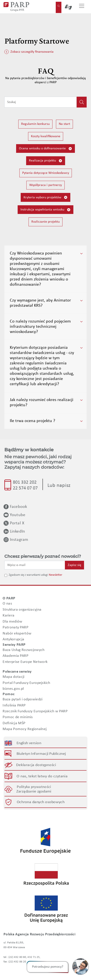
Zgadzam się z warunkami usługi (28, 575)
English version (29, 743)
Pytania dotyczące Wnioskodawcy (46, 173)
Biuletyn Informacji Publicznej (41, 754)
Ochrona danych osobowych (40, 802)
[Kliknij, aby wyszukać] (82, 102)
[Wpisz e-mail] (35, 565)
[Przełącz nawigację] (82, 7)
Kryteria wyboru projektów (45, 197)
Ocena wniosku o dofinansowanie (45, 149)
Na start (64, 124)
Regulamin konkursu (35, 124)
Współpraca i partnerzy (45, 185)
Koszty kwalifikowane (46, 136)
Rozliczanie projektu (45, 222)
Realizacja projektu (46, 161)
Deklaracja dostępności (36, 765)
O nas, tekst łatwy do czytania (42, 776)
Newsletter (56, 575)
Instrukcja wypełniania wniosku (45, 210)
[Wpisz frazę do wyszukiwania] (40, 102)
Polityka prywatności (34, 787)
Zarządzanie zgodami (34, 792)
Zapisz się (74, 565)
